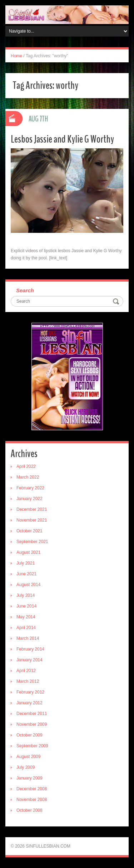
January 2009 (29, 778)
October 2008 (29, 810)
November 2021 (32, 520)
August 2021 (28, 552)
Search (25, 290)
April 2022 (26, 466)
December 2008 (32, 789)
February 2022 (30, 488)
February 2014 (30, 649)
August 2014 (28, 585)
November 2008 (32, 800)
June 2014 (26, 606)
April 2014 (26, 628)
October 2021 (29, 531)
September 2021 (32, 542)
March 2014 (28, 638)
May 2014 (26, 617)
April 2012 (26, 671)
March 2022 (28, 477)
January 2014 (29, 660)
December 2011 (32, 714)
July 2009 (26, 767)
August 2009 (28, 757)
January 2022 (29, 499)
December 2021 (32, 509)
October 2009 (29, 735)
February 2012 (30, 692)
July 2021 (26, 563)
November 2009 (32, 724)
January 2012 (29, 703)
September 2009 (32, 746)
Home (16, 56)
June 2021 (26, 574)
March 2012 (28, 681)
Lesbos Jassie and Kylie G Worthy (62, 139)
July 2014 (26, 595)
